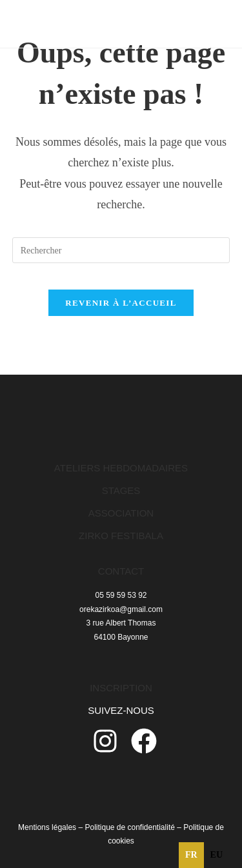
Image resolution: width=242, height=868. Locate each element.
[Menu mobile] (201, 24)
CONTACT (121, 571)
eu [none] (217, 855)
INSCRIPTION (121, 688)
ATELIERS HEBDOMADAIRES (121, 468)
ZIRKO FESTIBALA (121, 536)
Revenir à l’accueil (121, 303)
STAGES (121, 490)
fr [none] (191, 855)
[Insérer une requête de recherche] (121, 250)
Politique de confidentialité (129, 827)
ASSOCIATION (121, 513)
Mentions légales (47, 827)
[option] (217, 855)
